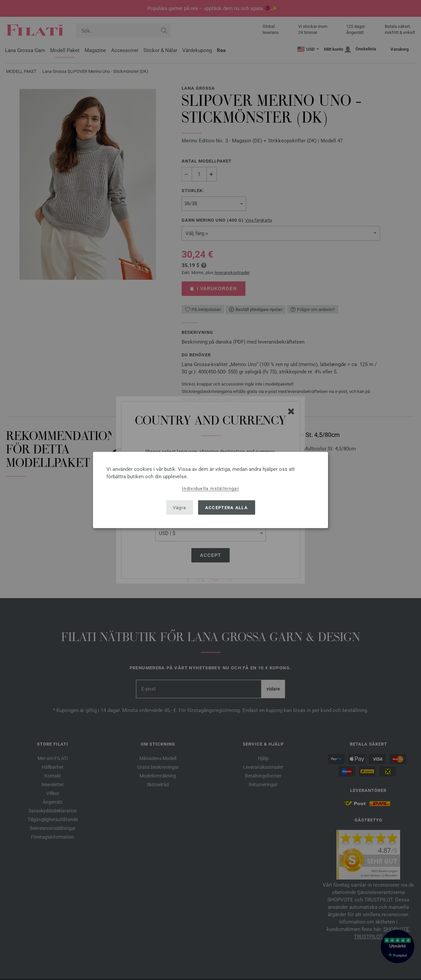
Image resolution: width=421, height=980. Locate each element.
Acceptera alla (226, 507)
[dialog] (210, 490)
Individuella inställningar (210, 488)
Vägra (180, 507)
